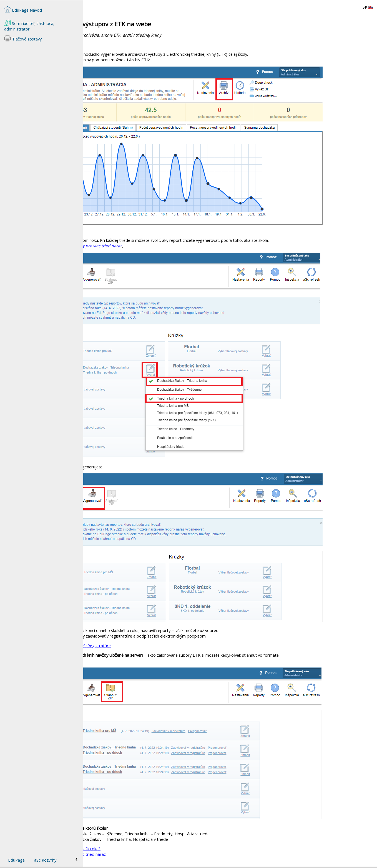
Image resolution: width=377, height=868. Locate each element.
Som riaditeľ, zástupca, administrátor (29, 26)
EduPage (16, 860)
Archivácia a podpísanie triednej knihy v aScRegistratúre (143, 646)
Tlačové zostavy (23, 38)
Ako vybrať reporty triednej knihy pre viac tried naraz (155, 246)
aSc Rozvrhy (45, 860)
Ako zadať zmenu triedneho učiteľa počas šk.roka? (138, 849)
